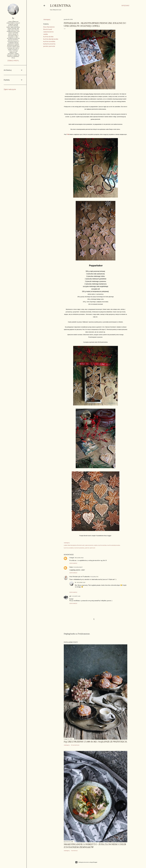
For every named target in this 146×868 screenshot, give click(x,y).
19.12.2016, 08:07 (78, 567)
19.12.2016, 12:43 (81, 582)
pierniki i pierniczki (49, 46)
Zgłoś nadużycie (10, 89)
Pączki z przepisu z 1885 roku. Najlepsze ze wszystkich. (96, 742)
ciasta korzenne (48, 32)
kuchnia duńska (48, 37)
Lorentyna (60, 6)
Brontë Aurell (48, 29)
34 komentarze (75, 745)
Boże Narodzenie (49, 27)
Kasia (71, 567)
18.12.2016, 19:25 (79, 558)
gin (70, 596)
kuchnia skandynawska (51, 39)
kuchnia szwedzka (49, 41)
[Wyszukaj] (125, 6)
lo (76, 582)
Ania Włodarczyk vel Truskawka (80, 577)
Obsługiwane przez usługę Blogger (86, 862)
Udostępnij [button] (47, 20)
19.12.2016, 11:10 (94, 577)
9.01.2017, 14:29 (76, 596)
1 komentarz (74, 851)
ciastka (46, 34)
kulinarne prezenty (49, 44)
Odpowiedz (73, 563)
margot (72, 558)
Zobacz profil (13, 61)
